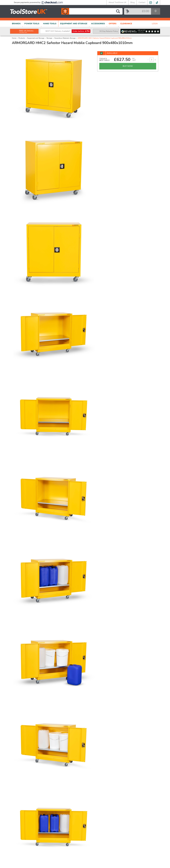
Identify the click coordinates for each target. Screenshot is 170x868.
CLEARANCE (126, 24)
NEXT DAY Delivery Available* (68, 31)
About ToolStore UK (117, 2)
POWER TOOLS (32, 24)
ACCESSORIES (98, 24)
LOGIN (155, 24)
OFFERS (113, 24)
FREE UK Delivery (26, 31)
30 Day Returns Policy (109, 31)
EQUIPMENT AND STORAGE (74, 24)
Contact (142, 2)
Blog (132, 2)
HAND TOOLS (50, 24)
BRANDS (16, 24)
